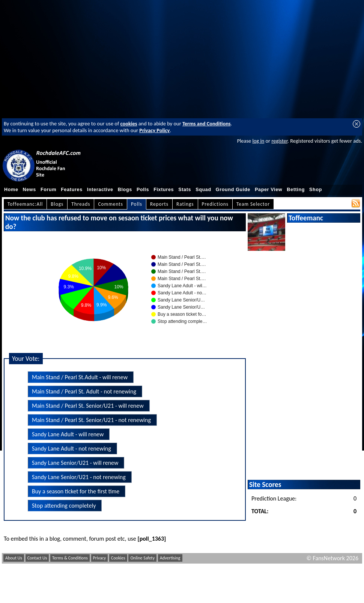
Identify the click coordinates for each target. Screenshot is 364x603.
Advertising (170, 558)
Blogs (125, 190)
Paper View (268, 190)
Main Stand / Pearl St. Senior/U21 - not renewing (91, 420)
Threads (81, 204)
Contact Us (37, 558)
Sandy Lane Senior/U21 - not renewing (79, 477)
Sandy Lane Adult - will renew (68, 434)
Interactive (100, 190)
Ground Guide (233, 190)
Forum (48, 190)
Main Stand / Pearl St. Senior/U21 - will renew (88, 406)
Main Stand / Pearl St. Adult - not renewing (84, 391)
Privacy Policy (154, 130)
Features (72, 190)
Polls (143, 190)
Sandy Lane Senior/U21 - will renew (75, 463)
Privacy (100, 558)
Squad (203, 190)
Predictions (215, 204)
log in (258, 141)
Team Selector (253, 204)
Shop (316, 190)
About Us (14, 558)
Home (11, 190)
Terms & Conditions (70, 558)
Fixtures (164, 190)
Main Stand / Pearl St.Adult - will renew (80, 377)
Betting (296, 190)
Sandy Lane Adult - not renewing (71, 448)
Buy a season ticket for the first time (76, 491)
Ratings (185, 204)
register (279, 141)
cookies (129, 124)
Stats (185, 190)
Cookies (118, 558)
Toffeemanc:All (25, 204)
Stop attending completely (64, 506)
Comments (111, 204)
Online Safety (142, 558)
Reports (159, 204)
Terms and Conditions (207, 124)
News (29, 190)
